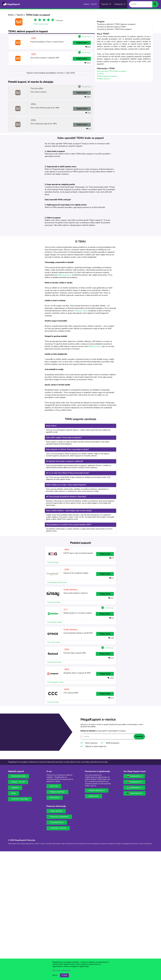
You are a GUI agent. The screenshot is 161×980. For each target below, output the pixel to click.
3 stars (44, 20)
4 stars (48, 20)
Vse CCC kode (53, 831)
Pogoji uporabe (56, 940)
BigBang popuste (65, 404)
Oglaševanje (94, 925)
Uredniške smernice (58, 957)
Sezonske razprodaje (20, 928)
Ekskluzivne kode (19, 905)
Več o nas (54, 915)
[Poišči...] (141, 4)
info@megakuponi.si (97, 919)
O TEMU (100, 74)
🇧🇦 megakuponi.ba (134, 922)
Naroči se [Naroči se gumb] (139, 865)
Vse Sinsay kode (54, 731)
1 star (35, 20)
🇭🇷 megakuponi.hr (134, 911)
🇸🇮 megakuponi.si (134, 905)
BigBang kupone (95, 475)
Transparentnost (57, 951)
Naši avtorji (55, 926)
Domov (11, 15)
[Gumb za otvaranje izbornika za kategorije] (120, 4)
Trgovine (20, 15)
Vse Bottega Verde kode (57, 711)
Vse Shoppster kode (55, 811)
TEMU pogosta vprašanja (107, 76)
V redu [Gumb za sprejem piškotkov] (64, 975)
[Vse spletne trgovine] (106, 4)
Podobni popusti (103, 79)
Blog (14, 922)
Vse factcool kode (54, 791)
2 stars (39, 20)
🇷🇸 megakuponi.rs (134, 916)
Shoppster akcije (81, 439)
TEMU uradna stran (41, 24)
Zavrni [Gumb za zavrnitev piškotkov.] (55, 975)
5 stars (52, 20)
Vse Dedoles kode (55, 751)
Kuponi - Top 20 (18, 911)
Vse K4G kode (53, 691)
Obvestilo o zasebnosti (59, 945)
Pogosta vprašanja (57, 921)
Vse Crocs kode (53, 771)
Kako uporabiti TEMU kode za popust (112, 71)
